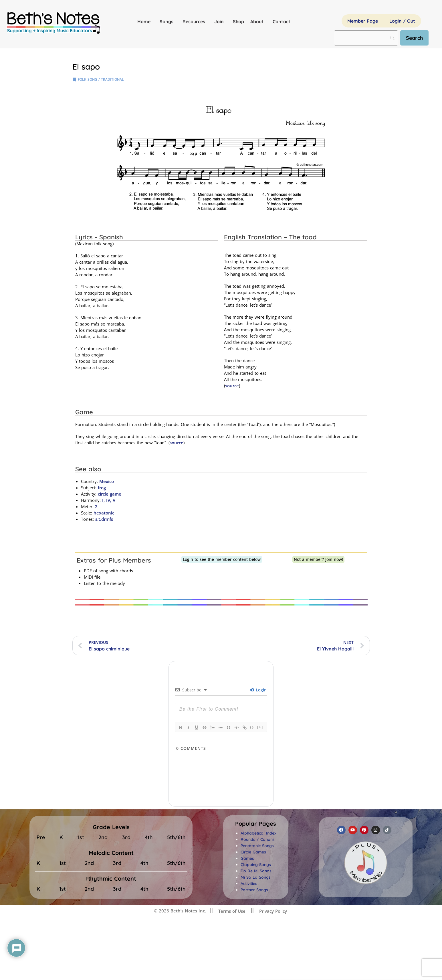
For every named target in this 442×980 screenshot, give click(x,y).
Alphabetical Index (258, 833)
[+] (260, 727)
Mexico (107, 481)
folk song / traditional (101, 79)
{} (252, 727)
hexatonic (104, 513)
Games (247, 858)
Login (258, 690)
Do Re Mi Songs (256, 871)
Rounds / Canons (258, 839)
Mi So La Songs (256, 877)
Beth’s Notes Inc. (188, 911)
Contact (282, 21)
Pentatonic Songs (257, 846)
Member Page (363, 21)
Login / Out (402, 21)
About (258, 21)
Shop (238, 21)
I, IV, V (108, 500)
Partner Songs (254, 890)
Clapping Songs (256, 865)
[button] (256, 824)
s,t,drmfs (104, 519)
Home (145, 21)
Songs (168, 21)
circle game (110, 494)
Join (220, 21)
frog (102, 488)
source (232, 386)
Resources (195, 21)
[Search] (414, 38)
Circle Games (253, 852)
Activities (249, 884)
